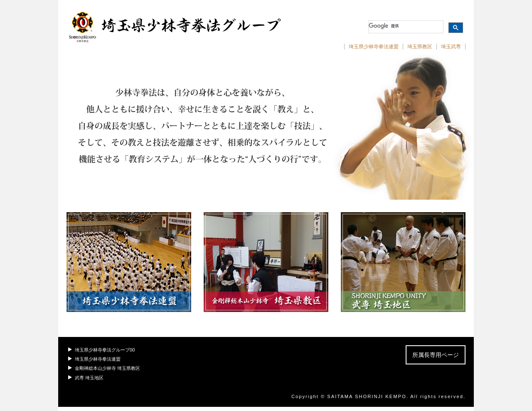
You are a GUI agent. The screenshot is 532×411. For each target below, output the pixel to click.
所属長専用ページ (436, 355)
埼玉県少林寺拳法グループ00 (105, 350)
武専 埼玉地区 (89, 378)
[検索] (405, 26)
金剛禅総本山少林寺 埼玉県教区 (107, 368)
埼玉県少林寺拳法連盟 (374, 47)
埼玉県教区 (420, 47)
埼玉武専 (451, 47)
